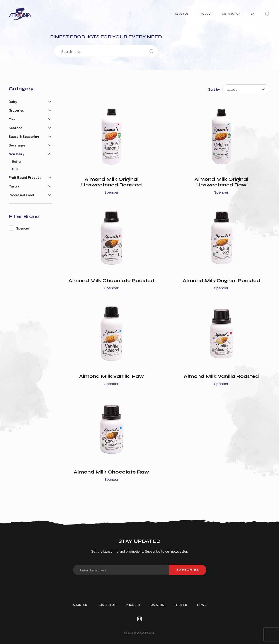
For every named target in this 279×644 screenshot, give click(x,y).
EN (253, 14)
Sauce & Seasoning (24, 136)
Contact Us (106, 605)
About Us (182, 14)
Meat (13, 119)
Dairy (13, 101)
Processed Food (21, 195)
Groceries (16, 110)
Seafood (16, 128)
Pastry (14, 186)
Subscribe (188, 570)
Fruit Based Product (25, 177)
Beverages (17, 145)
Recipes (181, 605)
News (202, 605)
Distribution (231, 14)
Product (205, 14)
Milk (15, 169)
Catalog (157, 605)
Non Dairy (16, 154)
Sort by (214, 89)
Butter (17, 161)
